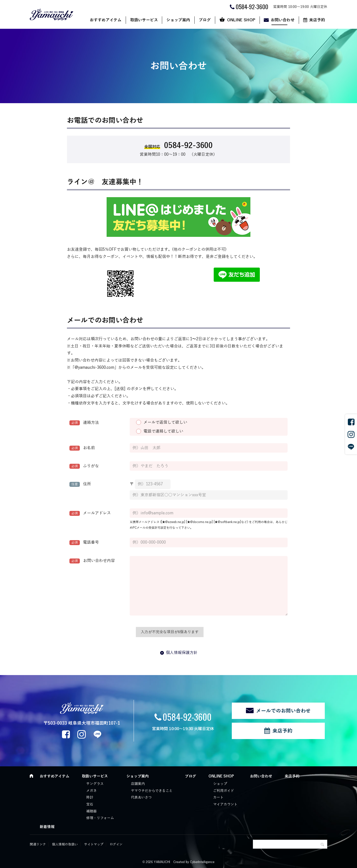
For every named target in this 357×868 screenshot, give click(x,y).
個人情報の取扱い (65, 844)
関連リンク (38, 844)
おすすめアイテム (106, 20)
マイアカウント (225, 804)
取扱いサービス (144, 20)
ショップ (220, 784)
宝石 (90, 804)
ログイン (116, 844)
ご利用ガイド (224, 791)
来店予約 (317, 20)
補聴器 (91, 811)
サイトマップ (94, 844)
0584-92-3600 (187, 717)
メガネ (91, 791)
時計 (90, 797)
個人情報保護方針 (182, 653)
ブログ (205, 20)
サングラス (95, 784)
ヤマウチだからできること (152, 791)
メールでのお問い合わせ (283, 711)
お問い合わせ (283, 20)
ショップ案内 (178, 20)
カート (218, 797)
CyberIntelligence (202, 862)
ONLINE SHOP (241, 20)
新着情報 (47, 827)
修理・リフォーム (100, 818)
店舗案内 (138, 784)
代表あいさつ (141, 797)
